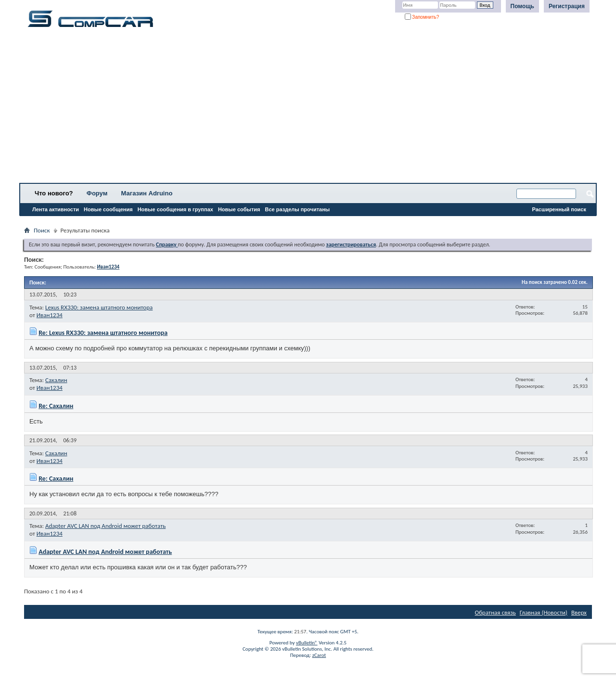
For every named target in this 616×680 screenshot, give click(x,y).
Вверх (579, 612)
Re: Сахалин (56, 406)
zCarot (319, 655)
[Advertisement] (301, 108)
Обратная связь (495, 612)
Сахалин (56, 380)
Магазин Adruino (147, 193)
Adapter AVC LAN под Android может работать (105, 526)
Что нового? (54, 193)
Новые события (239, 209)
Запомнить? (422, 17)
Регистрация (567, 6)
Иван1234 (50, 315)
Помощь (522, 6)
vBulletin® (307, 643)
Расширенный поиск (559, 209)
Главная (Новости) (544, 612)
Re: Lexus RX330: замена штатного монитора (103, 333)
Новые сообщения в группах (175, 209)
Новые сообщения (108, 209)
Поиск (42, 230)
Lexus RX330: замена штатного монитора (99, 307)
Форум (97, 193)
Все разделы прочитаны (297, 209)
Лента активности (56, 209)
